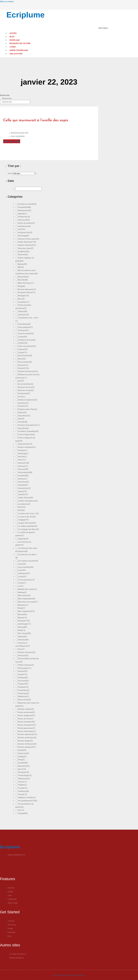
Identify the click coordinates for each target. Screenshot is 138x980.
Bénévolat (23, 277)
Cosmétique (24, 324)
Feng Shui (23, 428)
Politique (23, 678)
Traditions (23, 791)
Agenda (22, 214)
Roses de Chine (26, 719)
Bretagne (23, 296)
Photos (23, 671)
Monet (22, 614)
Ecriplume (26, 15)
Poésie (22, 674)
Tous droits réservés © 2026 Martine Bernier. (69, 975)
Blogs (21, 286)
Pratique (23, 687)
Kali (22, 507)
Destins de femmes (28, 371)
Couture (22, 337)
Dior (21, 381)
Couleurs (23, 330)
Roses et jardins (26, 722)
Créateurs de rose (27, 340)
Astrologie (23, 236)
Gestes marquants (27, 447)
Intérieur (23, 479)
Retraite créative (26, 709)
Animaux (24, 220)
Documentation (26, 384)
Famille (23, 422)
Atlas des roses (26, 248)
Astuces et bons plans (28, 239)
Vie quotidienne (27, 801)
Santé (22, 750)
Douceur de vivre (26, 387)
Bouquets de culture (20, 44)
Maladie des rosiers (27, 589)
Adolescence (25, 210)
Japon (22, 491)
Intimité (23, 485)
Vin (21, 810)
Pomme (23, 681)
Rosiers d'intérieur (27, 744)
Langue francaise (27, 523)
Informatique (25, 472)
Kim (21, 510)
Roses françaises (27, 725)
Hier (22, 460)
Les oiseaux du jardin (28, 561)
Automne (23, 255)
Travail (22, 794)
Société (23, 763)
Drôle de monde (26, 390)
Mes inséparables (27, 599)
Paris (21, 649)
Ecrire (21, 397)
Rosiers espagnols (27, 747)
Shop (21, 760)
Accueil (13, 33)
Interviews (23, 482)
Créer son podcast (27, 346)
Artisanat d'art (25, 233)
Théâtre (22, 785)
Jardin (23, 494)
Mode (21, 608)
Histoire (23, 463)
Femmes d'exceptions (29, 425)
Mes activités (16, 54)
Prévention (24, 690)
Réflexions (23, 696)
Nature (22, 627)
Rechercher (5, 95)
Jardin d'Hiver (25, 498)
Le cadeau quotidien (28, 526)
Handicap (23, 454)
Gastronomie (25, 444)
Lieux (22, 564)
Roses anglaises (27, 715)
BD (21, 267)
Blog (12, 37)
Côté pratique (25, 327)
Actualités (24, 207)
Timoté (23, 788)
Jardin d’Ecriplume (19, 50)
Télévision (24, 779)
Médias (22, 592)
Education (23, 403)
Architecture (24, 226)
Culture (23, 353)
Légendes (23, 539)
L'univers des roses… (28, 513)
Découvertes (25, 362)
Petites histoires (26, 665)
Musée (22, 618)
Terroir (22, 782)
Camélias (24, 302)
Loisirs (22, 583)
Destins (23, 368)
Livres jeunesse (26, 580)
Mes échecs (24, 595)
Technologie (25, 775)
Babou (22, 264)
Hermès (22, 457)
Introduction (24, 488)
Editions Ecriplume (27, 400)
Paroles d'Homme (27, 652)
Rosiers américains (27, 738)
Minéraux (23, 605)
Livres (13, 47)
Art (21, 229)
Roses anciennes (26, 712)
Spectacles (24, 766)
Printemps (23, 693)
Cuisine (23, 349)
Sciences (23, 753)
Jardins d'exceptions (28, 501)
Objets (22, 637)
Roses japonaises (27, 728)
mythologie (24, 624)
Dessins (23, 365)
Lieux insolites (26, 567)
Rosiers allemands (27, 734)
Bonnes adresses (27, 289)
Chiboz (23, 311)
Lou (21, 586)
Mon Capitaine (26, 611)
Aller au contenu (7, 2)
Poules (23, 684)
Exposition (24, 416)
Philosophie (25, 668)
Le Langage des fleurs (28, 529)
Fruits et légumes (26, 435)
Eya (21, 419)
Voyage (23, 813)
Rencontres (24, 700)
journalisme (24, 504)
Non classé (24, 633)
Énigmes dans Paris (27, 409)
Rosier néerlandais (27, 731)
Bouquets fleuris (27, 292)
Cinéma (23, 315)
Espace (22, 412)
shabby (22, 757)
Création (23, 343)
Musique (24, 621)
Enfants (23, 406)
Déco (22, 359)
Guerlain (23, 450)
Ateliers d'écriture (27, 245)
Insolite (23, 476)
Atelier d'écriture (27, 242)
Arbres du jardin (26, 223)
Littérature (24, 573)
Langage (23, 520)
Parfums (23, 640)
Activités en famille (27, 204)
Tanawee (23, 772)
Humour (23, 469)
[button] (54, 28)
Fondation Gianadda (28, 431)
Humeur (23, 466)
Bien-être (23, 280)
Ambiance (24, 217)
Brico (21, 299)
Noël (22, 630)
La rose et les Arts (27, 517)
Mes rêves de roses (28, 602)
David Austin (25, 356)
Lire (22, 570)
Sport (22, 769)
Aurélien (24, 252)
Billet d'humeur (26, 283)
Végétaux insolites (27, 797)
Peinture (23, 656)
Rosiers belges (25, 741)
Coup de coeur (26, 334)
